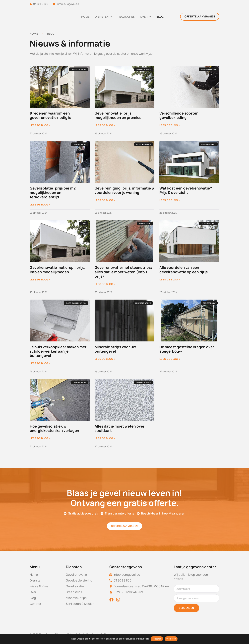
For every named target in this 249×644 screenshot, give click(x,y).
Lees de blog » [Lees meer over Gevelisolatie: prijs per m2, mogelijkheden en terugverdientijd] (40, 205)
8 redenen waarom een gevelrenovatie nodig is (50, 115)
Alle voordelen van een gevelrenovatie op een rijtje (184, 270)
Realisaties (126, 17)
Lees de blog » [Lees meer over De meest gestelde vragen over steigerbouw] (170, 359)
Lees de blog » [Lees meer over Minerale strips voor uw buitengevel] (105, 359)
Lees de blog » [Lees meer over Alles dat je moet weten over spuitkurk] (105, 438)
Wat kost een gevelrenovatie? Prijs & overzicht (186, 190)
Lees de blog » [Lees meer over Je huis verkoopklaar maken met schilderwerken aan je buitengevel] (40, 363)
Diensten (104, 17)
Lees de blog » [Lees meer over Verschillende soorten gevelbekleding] (170, 125)
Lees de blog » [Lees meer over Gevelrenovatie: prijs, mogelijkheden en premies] (105, 125)
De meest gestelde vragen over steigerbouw (187, 349)
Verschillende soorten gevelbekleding (179, 115)
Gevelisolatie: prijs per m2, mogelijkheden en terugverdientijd (53, 193)
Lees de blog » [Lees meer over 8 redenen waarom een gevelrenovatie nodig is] (40, 125)
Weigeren (171, 639)
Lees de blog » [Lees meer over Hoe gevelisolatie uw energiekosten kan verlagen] (40, 438)
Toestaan (157, 639)
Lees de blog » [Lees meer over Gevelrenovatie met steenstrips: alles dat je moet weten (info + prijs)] (105, 284)
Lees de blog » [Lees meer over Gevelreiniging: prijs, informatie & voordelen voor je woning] (105, 200)
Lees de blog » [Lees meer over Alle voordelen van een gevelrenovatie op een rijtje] (170, 280)
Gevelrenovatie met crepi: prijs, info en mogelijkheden (58, 270)
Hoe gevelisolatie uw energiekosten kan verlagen (54, 428)
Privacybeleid (143, 639)
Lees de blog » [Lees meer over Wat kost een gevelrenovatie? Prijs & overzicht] (170, 200)
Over (146, 17)
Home (85, 17)
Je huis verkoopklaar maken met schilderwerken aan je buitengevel (58, 351)
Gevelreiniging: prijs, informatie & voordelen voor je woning (124, 190)
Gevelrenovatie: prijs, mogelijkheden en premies (118, 115)
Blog (160, 17)
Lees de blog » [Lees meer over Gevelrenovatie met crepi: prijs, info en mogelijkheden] (40, 280)
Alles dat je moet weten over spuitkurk (120, 428)
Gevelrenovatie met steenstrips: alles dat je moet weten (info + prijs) (123, 272)
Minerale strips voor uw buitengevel (115, 349)
